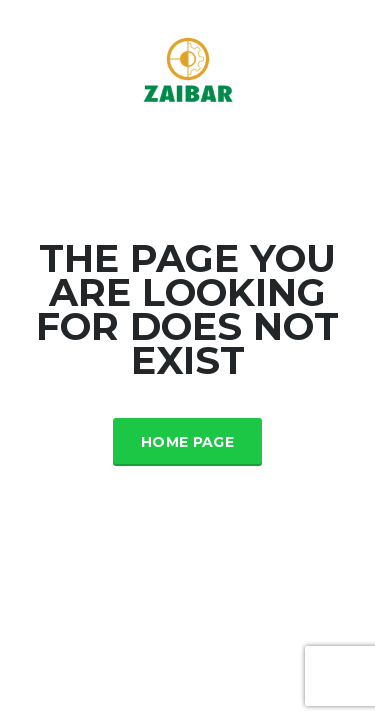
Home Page (187, 442)
